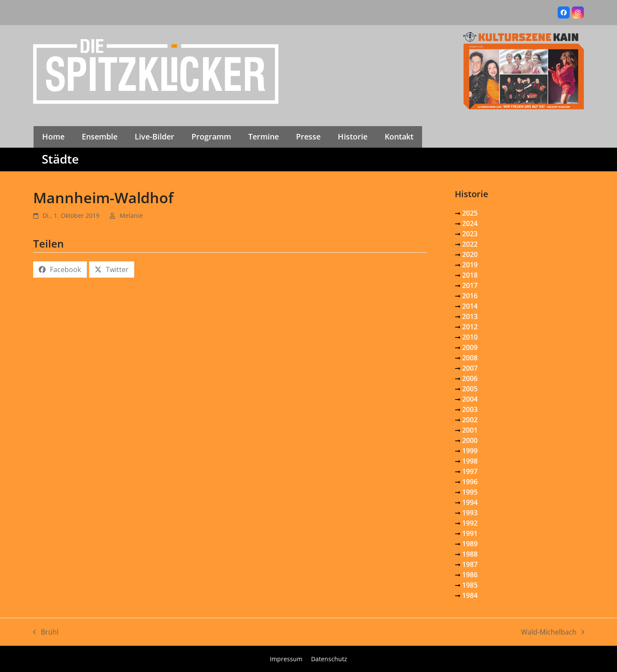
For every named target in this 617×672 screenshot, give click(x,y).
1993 (470, 513)
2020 (470, 254)
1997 (470, 471)
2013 (470, 316)
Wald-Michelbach (553, 632)
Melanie (131, 215)
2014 (470, 306)
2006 (470, 378)
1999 (470, 451)
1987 (470, 564)
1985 (470, 585)
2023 (470, 234)
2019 (470, 265)
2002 (470, 420)
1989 (470, 544)
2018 (470, 275)
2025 (470, 213)
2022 (470, 244)
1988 (470, 554)
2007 (470, 368)
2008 (470, 358)
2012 (470, 327)
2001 (470, 430)
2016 (470, 296)
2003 (470, 409)
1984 (470, 595)
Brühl (46, 632)
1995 (470, 492)
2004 (470, 399)
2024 (470, 223)
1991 (470, 533)
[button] (60, 269)
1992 (470, 523)
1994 (470, 502)
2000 (470, 440)
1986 (470, 575)
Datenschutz (329, 659)
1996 (470, 482)
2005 (470, 389)
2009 (470, 347)
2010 (470, 337)
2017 (470, 285)
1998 (470, 461)
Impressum (286, 659)
